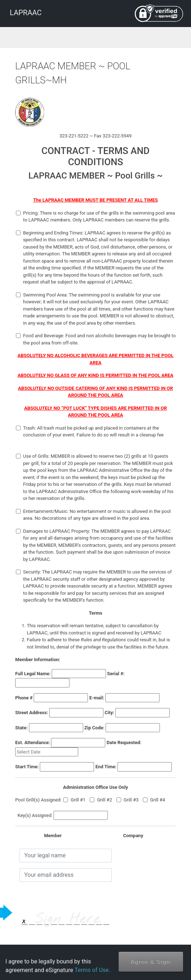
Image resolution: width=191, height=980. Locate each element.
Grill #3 (128, 800)
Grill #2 (101, 800)
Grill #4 (154, 800)
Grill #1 (74, 800)
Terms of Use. (92, 970)
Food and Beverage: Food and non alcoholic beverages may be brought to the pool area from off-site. (96, 339)
